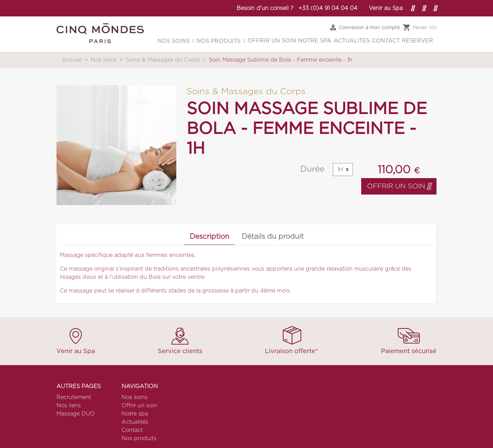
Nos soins (135, 397)
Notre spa (135, 414)
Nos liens (69, 406)
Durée (312, 169)
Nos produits (139, 438)
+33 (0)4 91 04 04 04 (328, 8)
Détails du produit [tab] (273, 237)
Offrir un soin (399, 186)
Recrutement (74, 397)
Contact (132, 430)
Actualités (135, 422)
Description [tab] (210, 237)
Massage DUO (76, 414)
